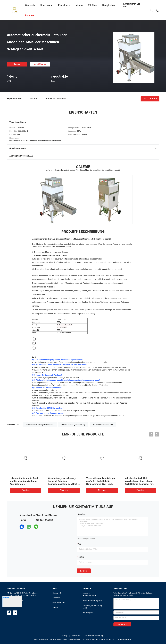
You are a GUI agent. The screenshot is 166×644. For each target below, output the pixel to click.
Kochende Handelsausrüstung (90, 594)
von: (80, 544)
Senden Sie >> (122, 624)
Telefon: (81, 557)
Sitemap (64, 636)
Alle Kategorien (88, 613)
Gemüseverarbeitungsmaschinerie (40, 425)
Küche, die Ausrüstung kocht (93, 601)
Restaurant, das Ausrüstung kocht (92, 607)
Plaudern (17, 64)
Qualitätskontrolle (59, 603)
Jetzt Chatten (40, 64)
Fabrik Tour (56, 598)
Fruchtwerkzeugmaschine (103, 425)
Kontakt (84, 571)
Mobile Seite (76, 636)
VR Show (93, 5)
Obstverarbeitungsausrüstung (73, 425)
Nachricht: (82, 514)
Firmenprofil (57, 593)
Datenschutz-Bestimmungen (95, 636)
